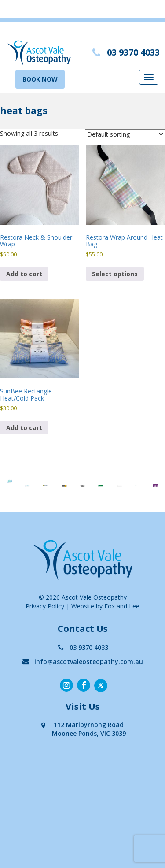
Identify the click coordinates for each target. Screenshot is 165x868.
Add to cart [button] (24, 274)
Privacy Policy (45, 606)
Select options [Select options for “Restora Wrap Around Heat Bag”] (115, 274)
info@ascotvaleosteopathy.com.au (82, 662)
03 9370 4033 (83, 647)
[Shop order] (125, 134)
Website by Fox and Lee (105, 606)
